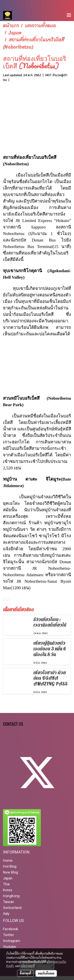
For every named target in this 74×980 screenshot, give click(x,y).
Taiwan (8, 902)
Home (8, 860)
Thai (6, 884)
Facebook (11, 929)
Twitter (8, 935)
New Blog (10, 872)
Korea (7, 890)
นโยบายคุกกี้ (28, 966)
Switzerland (12, 908)
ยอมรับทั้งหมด (46, 973)
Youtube (9, 947)
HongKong (11, 896)
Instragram (12, 941)
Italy (6, 914)
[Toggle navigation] (69, 15)
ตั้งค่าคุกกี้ (25, 973)
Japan (8, 878)
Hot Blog (10, 866)
